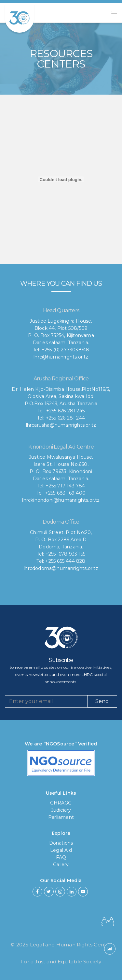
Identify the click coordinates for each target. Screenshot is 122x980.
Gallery (61, 865)
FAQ (61, 857)
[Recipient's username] (46, 701)
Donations (61, 843)
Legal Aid (61, 850)
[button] (114, 13)
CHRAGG (61, 803)
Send (102, 701)
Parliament (61, 817)
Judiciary (61, 810)
